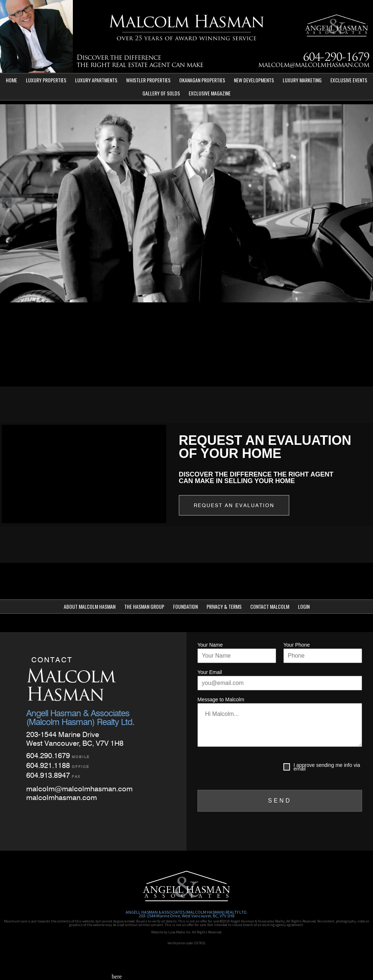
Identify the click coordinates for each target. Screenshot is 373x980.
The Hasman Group (144, 606)
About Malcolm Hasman (90, 606)
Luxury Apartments (96, 80)
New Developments (254, 80)
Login (304, 606)
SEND (280, 801)
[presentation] (253, 768)
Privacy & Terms (224, 606)
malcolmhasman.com (62, 797)
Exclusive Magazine (210, 93)
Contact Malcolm (270, 606)
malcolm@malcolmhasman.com (314, 65)
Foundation (185, 606)
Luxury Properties (46, 80)
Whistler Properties (148, 80)
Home (11, 80)
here (117, 977)
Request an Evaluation (234, 505)
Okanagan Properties (202, 80)
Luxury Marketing (302, 80)
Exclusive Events (349, 80)
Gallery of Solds (161, 93)
